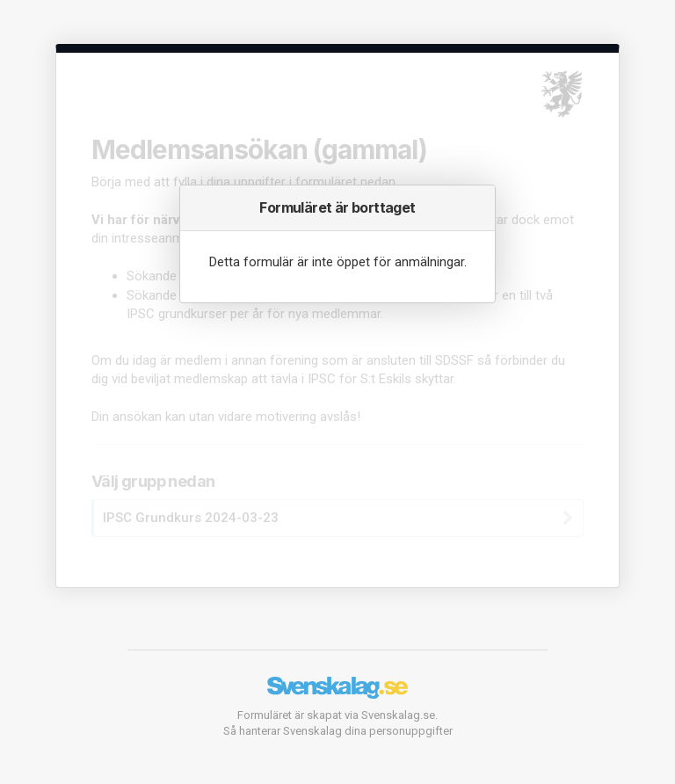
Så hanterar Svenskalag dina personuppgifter (338, 731)
